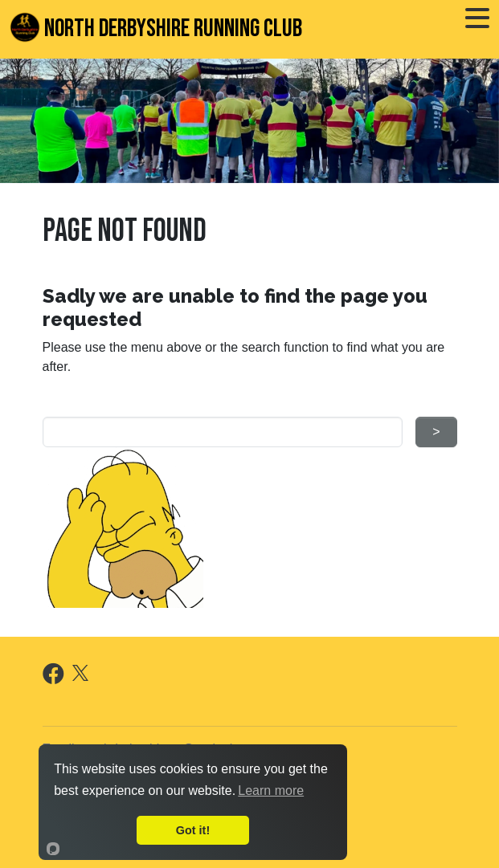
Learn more (271, 791)
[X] (80, 672)
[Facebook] (53, 677)
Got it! (193, 830)
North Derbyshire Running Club (156, 28)
